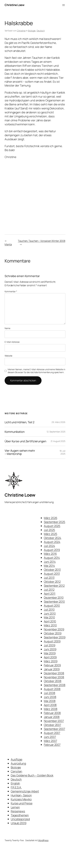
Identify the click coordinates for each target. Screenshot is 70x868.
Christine (21, 31)
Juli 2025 (49, 530)
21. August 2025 (58, 441)
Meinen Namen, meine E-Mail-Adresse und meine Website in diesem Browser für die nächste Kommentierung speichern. (36, 371)
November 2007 (54, 721)
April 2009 (50, 657)
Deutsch (41, 31)
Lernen (15, 807)
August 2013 (52, 574)
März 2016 (50, 554)
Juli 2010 (49, 610)
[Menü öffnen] (64, 5)
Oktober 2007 (52, 725)
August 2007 (52, 733)
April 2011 (50, 594)
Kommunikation (15, 432)
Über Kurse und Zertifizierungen (25, 441)
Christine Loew (14, 5)
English (15, 783)
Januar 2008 (52, 717)
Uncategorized (20, 819)
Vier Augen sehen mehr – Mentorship (20, 452)
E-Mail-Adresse (12, 342)
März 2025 (50, 534)
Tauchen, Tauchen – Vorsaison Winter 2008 (42, 241)
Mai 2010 (49, 617)
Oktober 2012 (52, 582)
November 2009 (54, 629)
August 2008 (52, 689)
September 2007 (54, 729)
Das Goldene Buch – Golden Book (32, 775)
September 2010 (54, 602)
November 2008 (54, 677)
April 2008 (50, 705)
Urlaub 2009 (19, 823)
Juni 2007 (50, 737)
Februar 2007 (52, 745)
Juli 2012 (49, 590)
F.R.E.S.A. (16, 787)
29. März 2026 (58, 422)
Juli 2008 (49, 693)
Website (8, 356)
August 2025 (52, 526)
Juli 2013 (49, 578)
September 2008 (55, 685)
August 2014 (52, 558)
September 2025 (55, 522)
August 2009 (52, 641)
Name (7, 328)
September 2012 (54, 586)
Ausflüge (17, 759)
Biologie (32, 31)
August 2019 (52, 550)
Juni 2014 (50, 562)
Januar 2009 (52, 669)
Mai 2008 (50, 701)
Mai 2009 (50, 653)
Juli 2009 (49, 645)
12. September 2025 (56, 432)
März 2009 (51, 661)
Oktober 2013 (52, 570)
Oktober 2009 (53, 633)
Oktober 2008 (53, 681)
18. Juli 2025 (62, 452)
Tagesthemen (20, 815)
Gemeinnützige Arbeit (25, 791)
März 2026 (50, 518)
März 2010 (50, 625)
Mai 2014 (49, 566)
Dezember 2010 (54, 598)
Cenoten (16, 771)
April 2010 (50, 621)
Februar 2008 (52, 713)
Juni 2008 (50, 697)
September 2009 (55, 637)
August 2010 (52, 606)
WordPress (43, 840)
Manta (8, 244)
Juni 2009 (50, 649)
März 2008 (51, 709)
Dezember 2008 (54, 673)
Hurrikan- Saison (21, 795)
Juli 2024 (49, 546)
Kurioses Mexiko (21, 799)
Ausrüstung (18, 763)
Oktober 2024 (53, 538)
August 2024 (52, 542)
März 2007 (50, 741)
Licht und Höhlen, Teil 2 (20, 422)
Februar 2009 (52, 665)
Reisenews (18, 811)
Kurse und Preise (22, 803)
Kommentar (11, 291)
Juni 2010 (50, 613)
